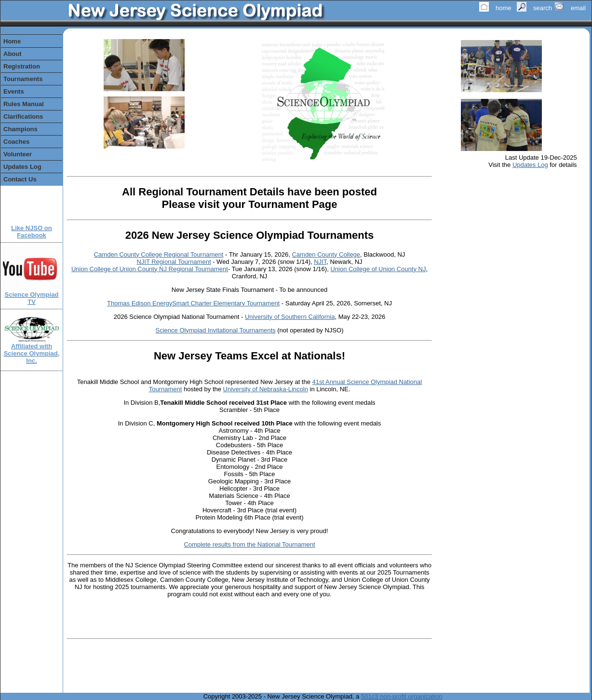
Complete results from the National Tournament (249, 544)
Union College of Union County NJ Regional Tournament (150, 269)
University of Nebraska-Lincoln (266, 389)
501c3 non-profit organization (402, 696)
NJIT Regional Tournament (174, 262)
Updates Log (530, 165)
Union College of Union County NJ (378, 269)
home (504, 8)
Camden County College (326, 254)
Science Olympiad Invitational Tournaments (216, 330)
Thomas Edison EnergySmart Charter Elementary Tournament (193, 303)
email (578, 8)
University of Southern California (290, 317)
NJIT (320, 262)
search (543, 8)
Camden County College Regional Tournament (159, 254)
